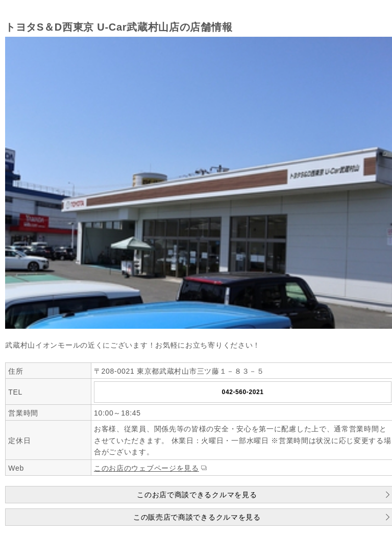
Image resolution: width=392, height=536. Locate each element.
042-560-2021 (243, 392)
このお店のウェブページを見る (146, 468)
